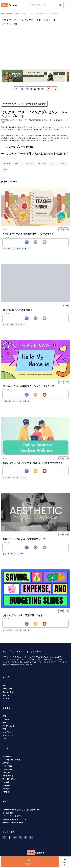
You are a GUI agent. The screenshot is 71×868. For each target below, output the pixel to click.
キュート (25, 248)
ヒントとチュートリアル (12, 816)
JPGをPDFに (8, 773)
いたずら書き (8, 630)
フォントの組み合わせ (11, 760)
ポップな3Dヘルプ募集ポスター (19, 310)
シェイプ (18, 163)
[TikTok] (31, 837)
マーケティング (9, 726)
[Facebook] (10, 837)
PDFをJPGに (8, 776)
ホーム (3, 14)
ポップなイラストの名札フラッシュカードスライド (28, 386)
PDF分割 (6, 792)
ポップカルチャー (9, 732)
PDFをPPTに (8, 769)
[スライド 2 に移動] (34, 76)
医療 (4, 723)
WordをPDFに (9, 779)
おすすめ (6, 698)
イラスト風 (7, 248)
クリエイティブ (20, 325)
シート (5, 739)
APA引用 (6, 763)
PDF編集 (6, 782)
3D (4, 325)
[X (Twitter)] (20, 837)
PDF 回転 (6, 785)
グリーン (7, 163)
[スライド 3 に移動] (55, 76)
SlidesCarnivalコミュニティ (15, 819)
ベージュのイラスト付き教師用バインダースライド (28, 234)
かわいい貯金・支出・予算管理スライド (23, 615)
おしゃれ (6, 554)
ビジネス (6, 719)
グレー (13, 554)
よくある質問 (8, 813)
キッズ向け (16, 248)
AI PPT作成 (7, 756)
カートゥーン (17, 401)
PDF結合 (6, 789)
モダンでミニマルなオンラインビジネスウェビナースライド (33, 463)
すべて (5, 685)
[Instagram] (4, 837)
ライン (53, 163)
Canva (23, 14)
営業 (4, 729)
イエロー (10, 325)
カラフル (26, 401)
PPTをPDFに (8, 766)
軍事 (5, 169)
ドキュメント (8, 735)
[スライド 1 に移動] (12, 76)
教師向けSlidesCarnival (13, 823)
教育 (4, 716)
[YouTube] (15, 837)
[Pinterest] (26, 837)
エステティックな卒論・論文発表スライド (24, 539)
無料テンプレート (13, 14)
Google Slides (9, 692)
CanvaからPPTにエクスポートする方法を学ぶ (24, 104)
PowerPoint (8, 689)
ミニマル (42, 163)
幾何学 (63, 163)
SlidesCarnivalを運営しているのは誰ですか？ (22, 810)
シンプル (30, 163)
